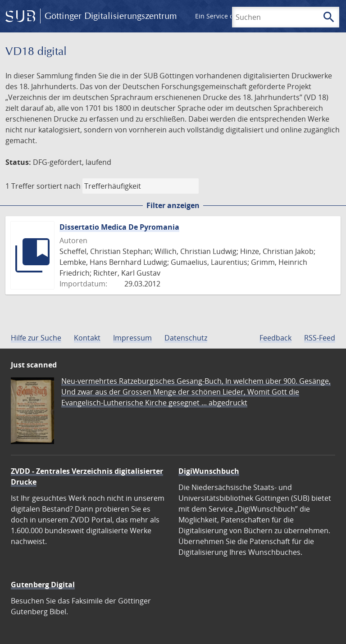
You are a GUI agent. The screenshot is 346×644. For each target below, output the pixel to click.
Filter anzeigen (173, 205)
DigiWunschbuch (209, 471)
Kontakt (87, 338)
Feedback (275, 338)
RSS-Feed (320, 338)
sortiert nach (59, 186)
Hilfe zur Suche (36, 338)
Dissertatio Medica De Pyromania (119, 227)
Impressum (132, 338)
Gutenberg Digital (43, 585)
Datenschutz (186, 338)
